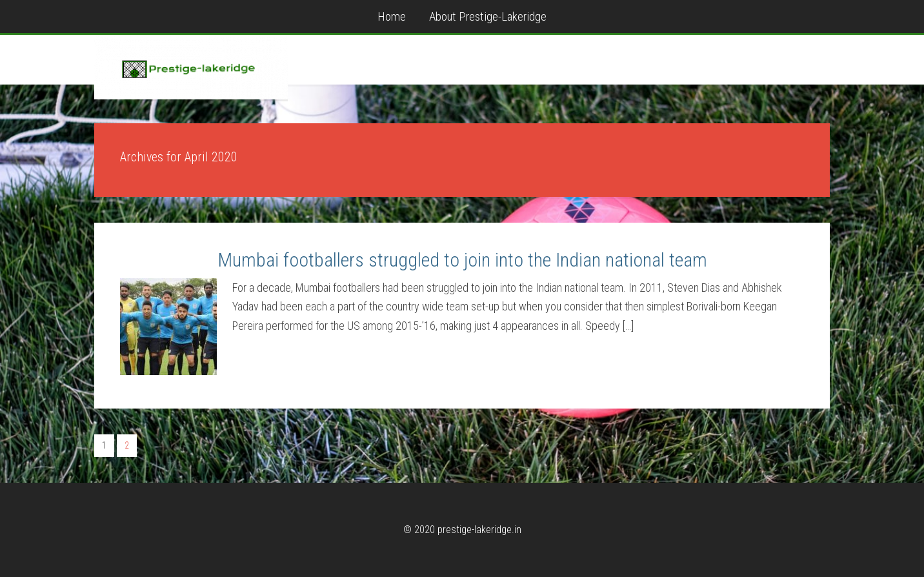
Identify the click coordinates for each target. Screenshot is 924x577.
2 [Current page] (127, 445)
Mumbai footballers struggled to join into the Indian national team (462, 260)
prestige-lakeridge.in (191, 67)
